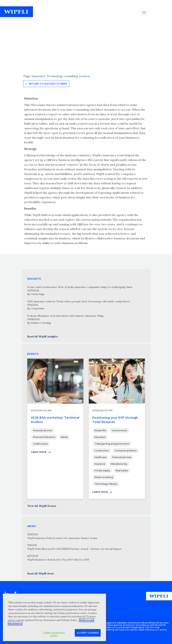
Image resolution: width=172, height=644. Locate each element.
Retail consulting (104, 477)
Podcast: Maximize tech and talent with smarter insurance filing (65, 316)
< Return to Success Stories (46, 84)
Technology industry (106, 484)
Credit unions (40, 444)
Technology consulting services (69, 76)
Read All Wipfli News (41, 574)
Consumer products (126, 451)
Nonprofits (100, 430)
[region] (54, 617)
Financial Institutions (44, 437)
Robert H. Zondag (41, 323)
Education (100, 437)
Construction (102, 451)
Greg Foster (38, 309)
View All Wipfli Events (42, 506)
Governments (119, 430)
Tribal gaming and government (112, 444)
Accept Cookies (88, 633)
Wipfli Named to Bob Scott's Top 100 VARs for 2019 (58, 560)
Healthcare (101, 457)
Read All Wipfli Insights (43, 336)
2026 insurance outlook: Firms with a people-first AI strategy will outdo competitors (79, 301)
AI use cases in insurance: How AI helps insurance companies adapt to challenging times (80, 287)
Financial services (43, 430)
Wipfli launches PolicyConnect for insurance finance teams (62, 538)
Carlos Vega (38, 294)
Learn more (39, 452)
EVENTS (33, 354)
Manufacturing (119, 464)
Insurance (39, 76)
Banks (64, 437)
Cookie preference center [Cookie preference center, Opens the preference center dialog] (54, 634)
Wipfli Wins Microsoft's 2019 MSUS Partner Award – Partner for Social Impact (74, 549)
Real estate (122, 471)
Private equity (102, 471)
